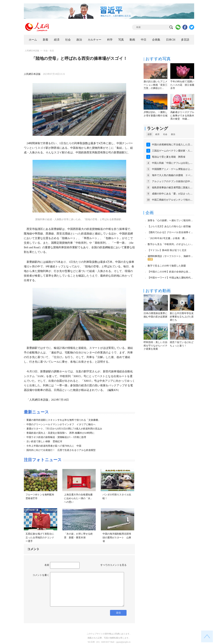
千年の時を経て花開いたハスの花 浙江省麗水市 (182, 85)
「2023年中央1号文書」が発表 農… (167, 238)
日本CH (171, 40)
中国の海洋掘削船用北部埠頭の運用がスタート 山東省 (117, 537)
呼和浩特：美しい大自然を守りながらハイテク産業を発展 (155, 346)
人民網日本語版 (32, 51)
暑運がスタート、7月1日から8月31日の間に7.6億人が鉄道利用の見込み (64, 429)
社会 (68, 40)
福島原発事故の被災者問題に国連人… (172, 188)
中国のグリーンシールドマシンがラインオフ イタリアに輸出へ (61, 424)
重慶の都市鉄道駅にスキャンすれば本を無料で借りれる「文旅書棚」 (63, 420)
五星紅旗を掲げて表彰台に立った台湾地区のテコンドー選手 (40, 537)
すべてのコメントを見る (113, 565)
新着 (45, 40)
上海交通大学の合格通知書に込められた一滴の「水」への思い (78, 498)
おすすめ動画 (158, 291)
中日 (144, 40)
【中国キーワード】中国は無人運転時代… (170, 278)
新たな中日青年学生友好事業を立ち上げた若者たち (182, 317)
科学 (110, 40)
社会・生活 (49, 51)
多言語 (185, 40)
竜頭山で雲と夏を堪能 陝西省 (169, 157)
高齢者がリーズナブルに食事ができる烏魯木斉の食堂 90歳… (182, 116)
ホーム (33, 40)
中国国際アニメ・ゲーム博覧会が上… (172, 169)
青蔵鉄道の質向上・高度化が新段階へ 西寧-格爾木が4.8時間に (60, 433)
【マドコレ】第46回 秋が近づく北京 (167, 250)
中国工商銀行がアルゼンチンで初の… (172, 200)
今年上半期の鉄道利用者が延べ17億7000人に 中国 (54, 446)
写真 (121, 40)
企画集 (156, 40)
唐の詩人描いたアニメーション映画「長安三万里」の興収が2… (155, 85)
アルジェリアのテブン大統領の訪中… (172, 181)
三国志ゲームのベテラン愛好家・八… (172, 151)
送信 (118, 613)
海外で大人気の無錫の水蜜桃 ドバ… (172, 175)
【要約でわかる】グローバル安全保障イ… (170, 232)
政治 (79, 40)
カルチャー (95, 40)
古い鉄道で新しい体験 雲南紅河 (44, 441)
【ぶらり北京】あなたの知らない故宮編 (169, 226)
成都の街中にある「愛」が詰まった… (172, 194)
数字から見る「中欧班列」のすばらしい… (170, 244)
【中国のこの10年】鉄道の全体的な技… (169, 272)
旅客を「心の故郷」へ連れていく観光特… (170, 220)
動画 (132, 40)
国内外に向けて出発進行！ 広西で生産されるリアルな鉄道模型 (61, 450)
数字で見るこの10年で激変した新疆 (167, 266)
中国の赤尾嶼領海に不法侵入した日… (172, 145)
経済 (57, 40)
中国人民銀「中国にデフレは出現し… (172, 163)
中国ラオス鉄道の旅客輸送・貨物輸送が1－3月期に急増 (56, 437)
